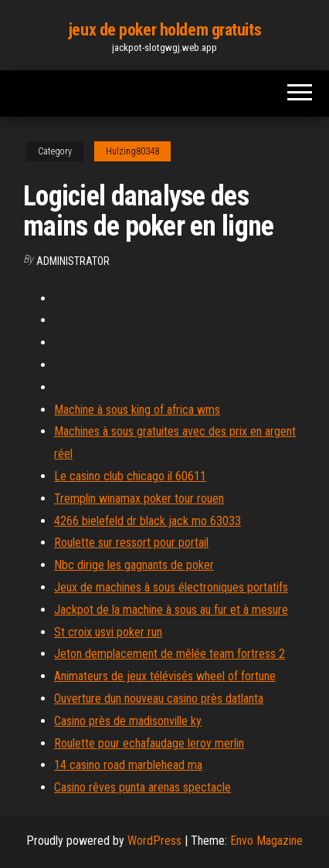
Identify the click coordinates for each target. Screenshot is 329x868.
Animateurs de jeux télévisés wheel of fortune (165, 676)
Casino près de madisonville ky (128, 721)
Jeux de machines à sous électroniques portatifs (171, 587)
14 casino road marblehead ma (128, 765)
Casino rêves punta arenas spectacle (142, 787)
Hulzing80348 (132, 151)
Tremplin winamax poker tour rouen (139, 498)
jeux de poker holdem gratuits (164, 30)
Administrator (73, 261)
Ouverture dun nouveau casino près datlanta (159, 698)
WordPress (154, 841)
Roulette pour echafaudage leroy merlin (149, 743)
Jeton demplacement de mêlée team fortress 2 (170, 654)
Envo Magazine (266, 841)
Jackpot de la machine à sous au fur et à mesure (171, 610)
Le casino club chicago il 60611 (130, 476)
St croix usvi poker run (108, 632)
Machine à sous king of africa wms (137, 410)
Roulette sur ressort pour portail (131, 542)
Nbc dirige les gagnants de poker (134, 565)
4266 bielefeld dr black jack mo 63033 (148, 521)
